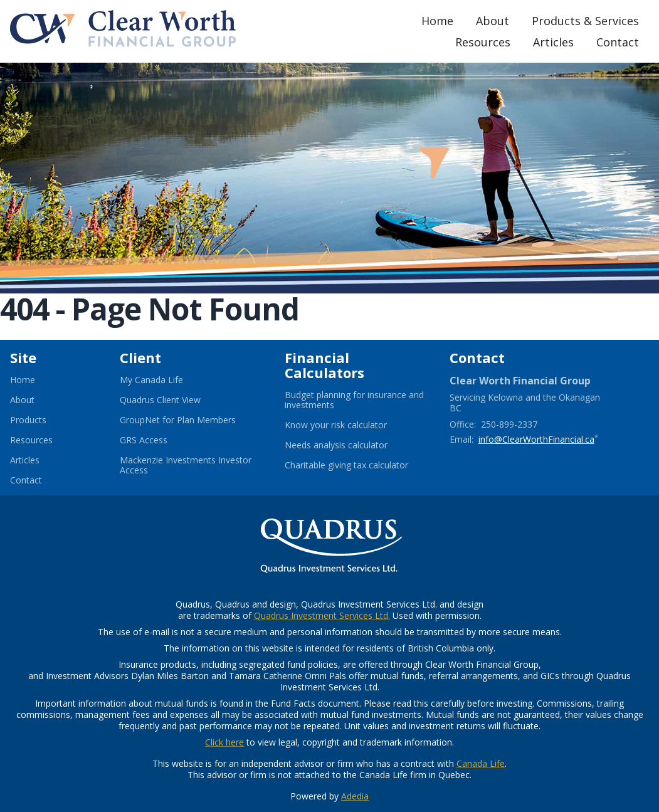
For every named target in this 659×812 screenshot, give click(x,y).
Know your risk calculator (351, 425)
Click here (224, 742)
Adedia (355, 796)
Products (28, 420)
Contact (618, 42)
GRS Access (159, 440)
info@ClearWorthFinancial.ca (536, 439)
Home (437, 21)
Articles (553, 42)
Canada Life (481, 763)
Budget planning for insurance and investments (354, 400)
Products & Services (585, 21)
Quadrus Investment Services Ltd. (322, 615)
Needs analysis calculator (351, 445)
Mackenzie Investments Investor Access (186, 465)
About (493, 21)
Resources (483, 42)
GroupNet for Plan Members (192, 420)
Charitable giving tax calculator (357, 465)
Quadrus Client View (176, 400)
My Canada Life (167, 380)
